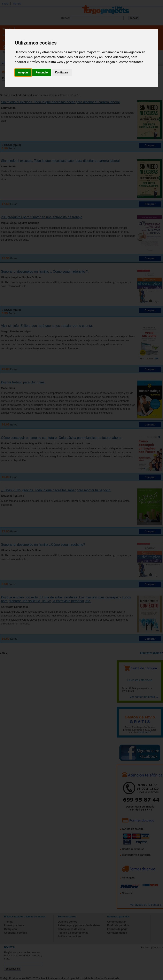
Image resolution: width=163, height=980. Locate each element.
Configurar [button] (62, 72)
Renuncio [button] (42, 72)
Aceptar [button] (23, 72)
